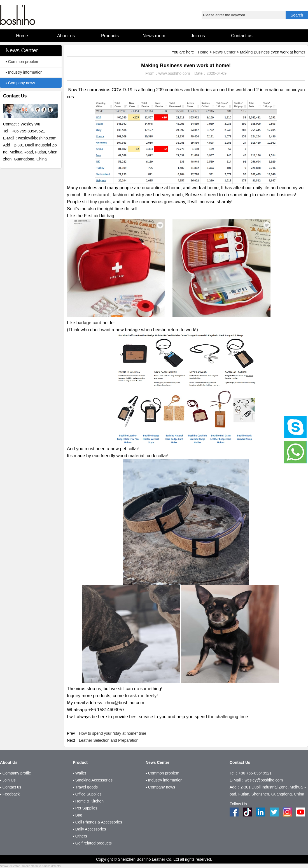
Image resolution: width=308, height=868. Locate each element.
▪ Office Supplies (87, 794)
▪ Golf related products (92, 843)
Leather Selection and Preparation (109, 740)
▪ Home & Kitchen (88, 801)
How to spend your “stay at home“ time (113, 733)
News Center (224, 52)
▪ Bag (78, 815)
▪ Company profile (16, 773)
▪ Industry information (24, 72)
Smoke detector (10, 866)
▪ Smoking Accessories (93, 780)
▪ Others (80, 836)
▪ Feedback (10, 794)
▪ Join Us (8, 780)
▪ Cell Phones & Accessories (97, 822)
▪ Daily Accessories (89, 829)
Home (203, 52)
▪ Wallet (79, 773)
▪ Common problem (22, 62)
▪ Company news (20, 83)
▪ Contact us (11, 787)
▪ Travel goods (85, 787)
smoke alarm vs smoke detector (42, 866)
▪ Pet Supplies (85, 808)
